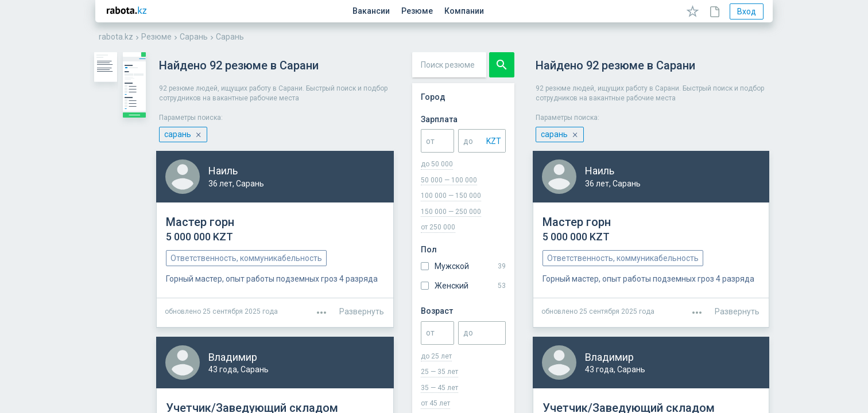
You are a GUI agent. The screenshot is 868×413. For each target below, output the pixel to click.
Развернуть (737, 302)
